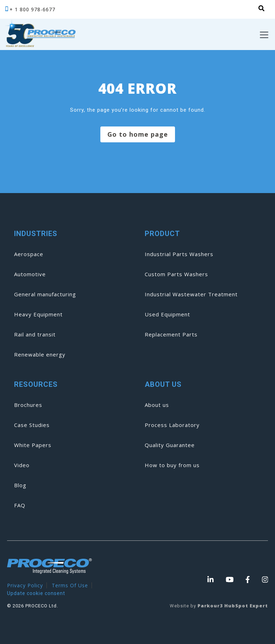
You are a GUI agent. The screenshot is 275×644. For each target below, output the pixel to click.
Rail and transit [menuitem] (35, 334)
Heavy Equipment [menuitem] (38, 314)
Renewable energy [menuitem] (40, 354)
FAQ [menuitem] (20, 505)
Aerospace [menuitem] (29, 254)
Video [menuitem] (22, 465)
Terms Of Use (70, 585)
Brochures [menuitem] (28, 405)
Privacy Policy (25, 585)
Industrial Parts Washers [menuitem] (179, 254)
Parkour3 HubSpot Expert (233, 606)
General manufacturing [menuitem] (45, 294)
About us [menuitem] (157, 405)
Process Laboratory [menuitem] (172, 425)
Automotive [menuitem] (30, 274)
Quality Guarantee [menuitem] (170, 445)
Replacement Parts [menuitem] (171, 334)
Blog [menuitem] (20, 485)
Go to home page (138, 134)
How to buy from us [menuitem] (172, 465)
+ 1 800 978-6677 (32, 9)
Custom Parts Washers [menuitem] (176, 274)
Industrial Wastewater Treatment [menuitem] (191, 294)
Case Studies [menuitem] (32, 425)
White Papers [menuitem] (33, 445)
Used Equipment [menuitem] (167, 314)
